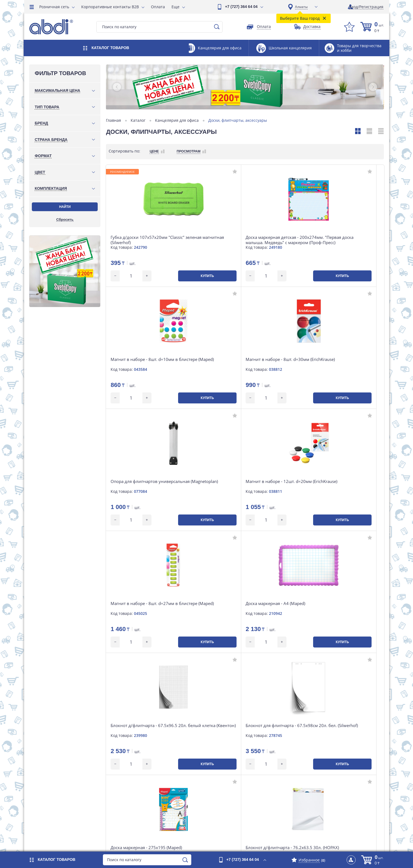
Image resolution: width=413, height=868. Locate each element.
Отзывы (311, 746)
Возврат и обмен (150, 779)
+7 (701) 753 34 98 (54, 755)
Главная (114, 120)
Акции (225, 746)
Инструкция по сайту (323, 762)
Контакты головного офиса (244, 762)
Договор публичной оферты (330, 771)
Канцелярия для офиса (177, 120)
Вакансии (228, 787)
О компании (230, 754)
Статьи (225, 795)
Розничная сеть (54, 7)
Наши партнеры (318, 779)
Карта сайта (314, 754)
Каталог (139, 120)
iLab (380, 842)
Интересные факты (321, 787)
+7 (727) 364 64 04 (241, 7)
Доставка (143, 771)
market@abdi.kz (53, 792)
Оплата (158, 7)
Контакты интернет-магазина (163, 787)
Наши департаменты (239, 779)
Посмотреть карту (54, 780)
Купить (157, 276)
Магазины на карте (237, 771)
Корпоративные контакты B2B (110, 7)
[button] (117, 87)
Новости (142, 795)
